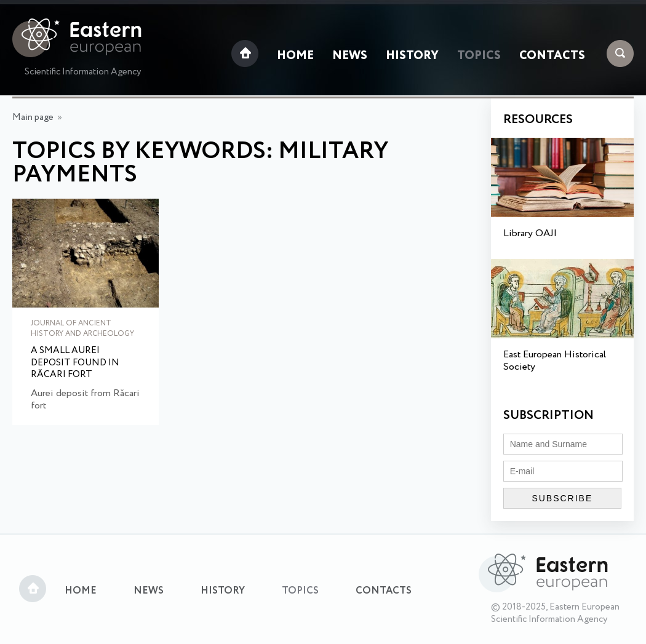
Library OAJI (530, 233)
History (412, 56)
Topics (479, 56)
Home (295, 56)
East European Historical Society (555, 361)
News (350, 56)
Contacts (552, 56)
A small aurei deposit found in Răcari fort (75, 363)
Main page (33, 117)
